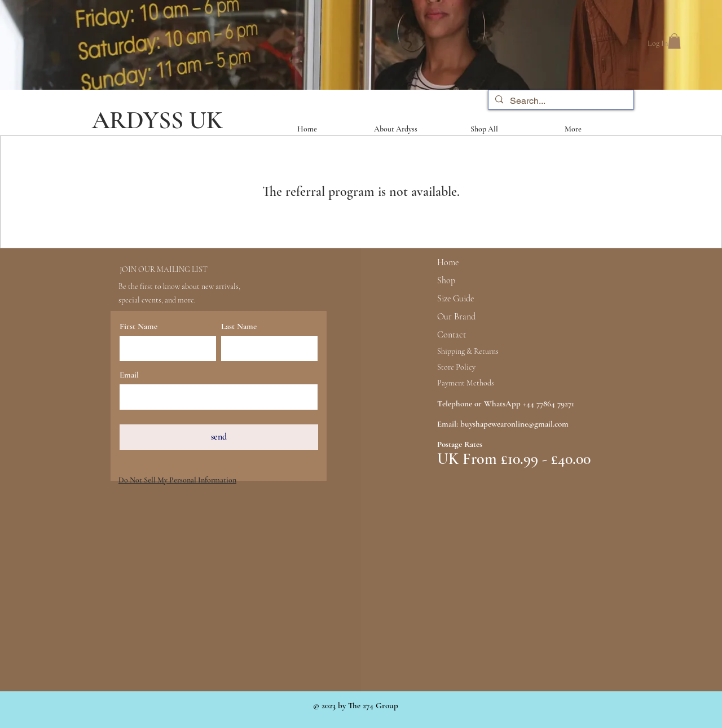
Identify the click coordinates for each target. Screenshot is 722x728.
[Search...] (560, 101)
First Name (138, 326)
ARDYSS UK (157, 120)
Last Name (239, 326)
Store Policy (456, 367)
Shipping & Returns (468, 351)
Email (129, 375)
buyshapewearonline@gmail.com (514, 424)
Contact (452, 335)
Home (448, 262)
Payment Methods (466, 383)
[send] (219, 437)
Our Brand (456, 317)
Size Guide (455, 299)
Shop (446, 280)
